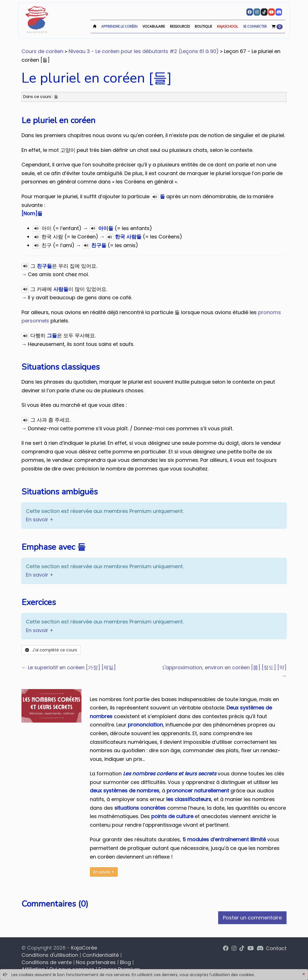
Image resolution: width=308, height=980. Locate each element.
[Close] (304, 974)
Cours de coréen (42, 51)
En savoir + (40, 519)
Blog (125, 962)
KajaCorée (84, 948)
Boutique (203, 26)
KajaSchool (228, 26)
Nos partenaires (96, 962)
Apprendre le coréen (119, 26)
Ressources (180, 26)
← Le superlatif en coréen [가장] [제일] (69, 667)
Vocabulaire (154, 26)
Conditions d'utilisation (50, 955)
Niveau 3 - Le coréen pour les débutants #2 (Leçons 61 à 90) (144, 51)
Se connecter (255, 26)
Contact (276, 948)
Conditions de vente (47, 962)
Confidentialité (101, 955)
